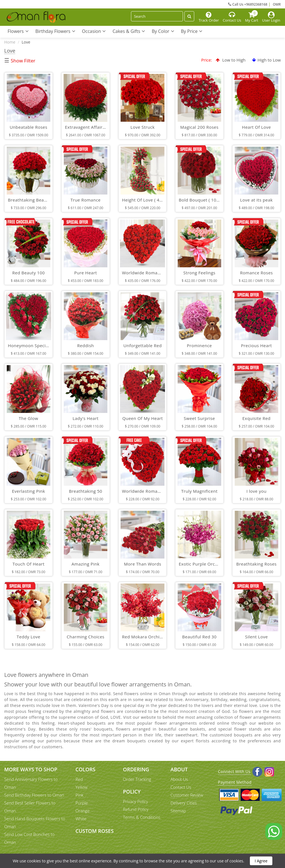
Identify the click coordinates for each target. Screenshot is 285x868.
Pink (80, 795)
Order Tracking (137, 779)
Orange (83, 811)
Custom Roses (95, 831)
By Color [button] (163, 31)
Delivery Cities (184, 803)
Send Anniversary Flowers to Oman (31, 783)
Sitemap (178, 811)
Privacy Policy (136, 801)
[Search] (157, 16)
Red (79, 779)
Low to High (231, 60)
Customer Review (187, 795)
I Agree (261, 861)
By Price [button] (192, 31)
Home (10, 42)
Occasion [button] (94, 31)
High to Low (266, 60)
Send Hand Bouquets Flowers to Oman (35, 822)
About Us (179, 779)
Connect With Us (234, 771)
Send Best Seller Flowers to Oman (30, 807)
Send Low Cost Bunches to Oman (29, 838)
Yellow (82, 787)
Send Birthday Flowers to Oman (34, 795)
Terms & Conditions (142, 817)
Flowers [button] (18, 31)
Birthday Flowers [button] (55, 31)
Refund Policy (136, 809)
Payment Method (235, 782)
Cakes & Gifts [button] (129, 31)
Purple (82, 803)
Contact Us (181, 787)
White (81, 819)
